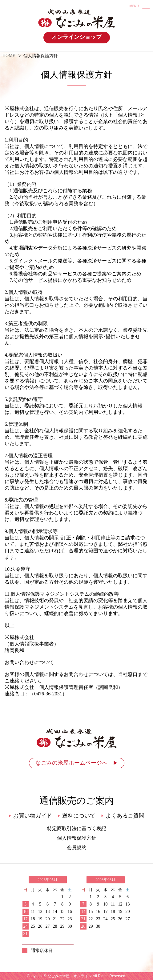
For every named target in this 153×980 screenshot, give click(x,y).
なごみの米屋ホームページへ (77, 763)
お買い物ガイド (30, 816)
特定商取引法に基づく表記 (77, 828)
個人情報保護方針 (77, 838)
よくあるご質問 (123, 816)
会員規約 (77, 848)
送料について (76, 816)
